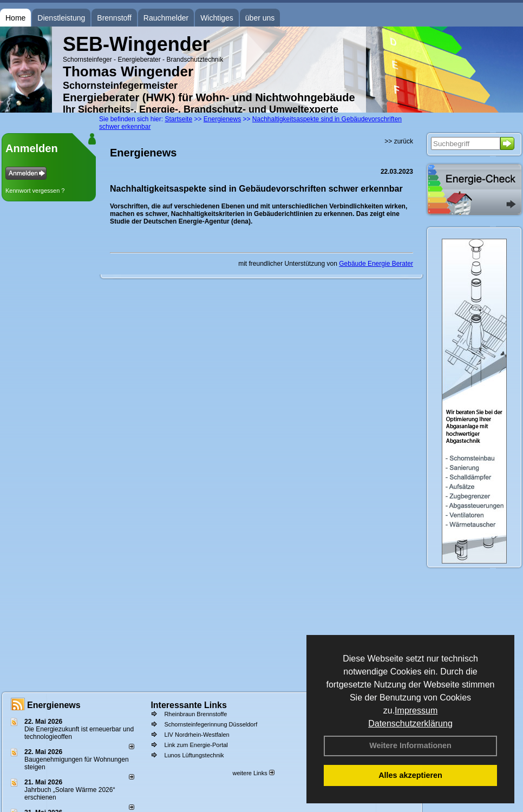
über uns (260, 18)
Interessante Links (189, 705)
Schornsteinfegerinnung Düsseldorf (211, 724)
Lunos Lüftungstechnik (194, 755)
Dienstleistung (61, 18)
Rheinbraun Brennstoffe (195, 714)
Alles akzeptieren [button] (410, 775)
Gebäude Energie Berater (376, 264)
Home (15, 18)
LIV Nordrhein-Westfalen (197, 735)
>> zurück (399, 141)
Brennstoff (114, 18)
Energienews (54, 705)
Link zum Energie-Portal (196, 745)
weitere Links (253, 773)
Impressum (416, 710)
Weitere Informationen (410, 745)
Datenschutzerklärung (410, 723)
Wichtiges (217, 18)
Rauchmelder (166, 18)
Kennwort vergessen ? (35, 191)
